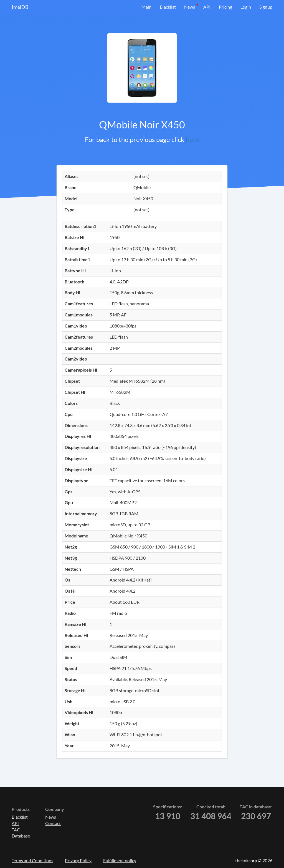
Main (146, 7)
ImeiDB (20, 7)
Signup (266, 7)
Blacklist (168, 7)
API (207, 7)
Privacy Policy (78, 860)
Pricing (225, 7)
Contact (53, 823)
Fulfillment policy (120, 860)
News (190, 7)
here (193, 139)
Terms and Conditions (32, 860)
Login (246, 7)
